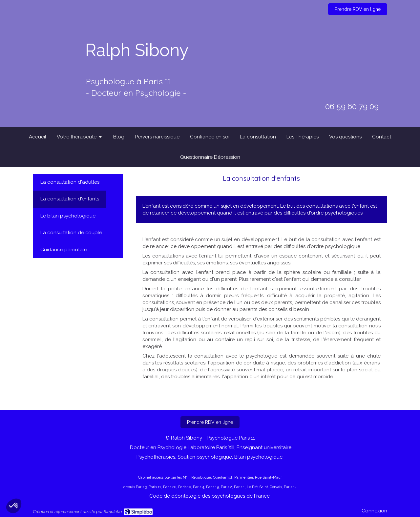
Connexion (374, 511)
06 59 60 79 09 (352, 106)
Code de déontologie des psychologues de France (210, 496)
